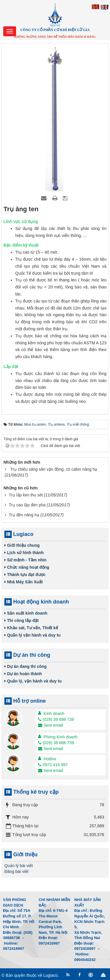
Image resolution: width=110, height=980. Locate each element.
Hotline (50, 759)
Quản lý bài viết (19, 866)
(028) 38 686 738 (56, 719)
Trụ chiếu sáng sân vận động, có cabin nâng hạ (54, 469)
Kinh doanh (54, 713)
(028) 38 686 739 (56, 743)
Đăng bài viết (16, 871)
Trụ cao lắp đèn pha (27, 505)
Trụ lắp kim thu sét (26, 495)
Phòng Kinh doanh (61, 737)
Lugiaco (51, 975)
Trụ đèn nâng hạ (24, 515)
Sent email (50, 725)
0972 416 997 (53, 765)
